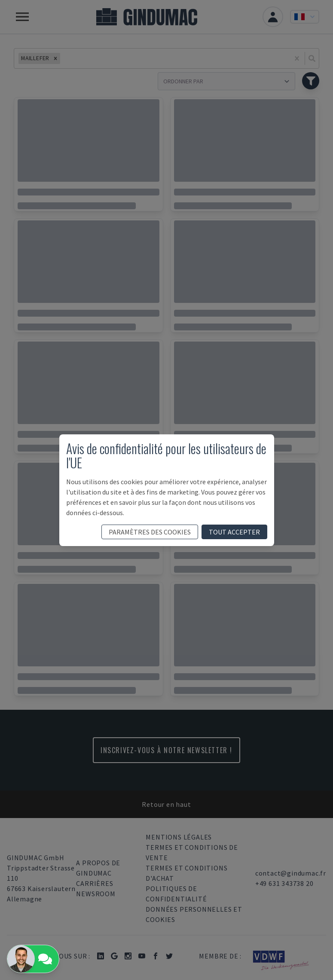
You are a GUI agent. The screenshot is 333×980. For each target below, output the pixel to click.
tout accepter (234, 532)
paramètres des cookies (150, 532)
